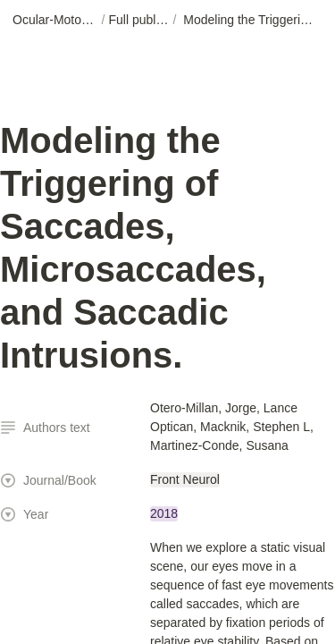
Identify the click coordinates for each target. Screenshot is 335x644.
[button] (55, 21)
